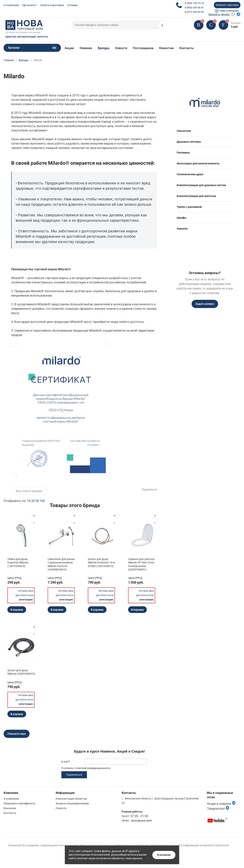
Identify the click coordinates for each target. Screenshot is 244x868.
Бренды (104, 48)
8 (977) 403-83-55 (194, 12)
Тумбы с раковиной (189, 207)
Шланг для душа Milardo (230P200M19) (21, 672)
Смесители (184, 131)
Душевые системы (189, 142)
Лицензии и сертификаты (19, 803)
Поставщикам (143, 48)
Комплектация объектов (71, 799)
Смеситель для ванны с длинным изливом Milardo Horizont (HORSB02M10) (61, 564)
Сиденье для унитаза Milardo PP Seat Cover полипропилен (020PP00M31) (141, 564)
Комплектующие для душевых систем (201, 185)
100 (42, 501)
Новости (121, 48)
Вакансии (10, 808)
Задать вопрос (205, 304)
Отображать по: (24, 501)
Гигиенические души (190, 174)
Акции (69, 48)
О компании (11, 5)
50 (37, 501)
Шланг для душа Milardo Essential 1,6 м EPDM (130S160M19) (101, 562)
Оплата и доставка (52, 5)
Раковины (183, 153)
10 (29, 501)
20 (33, 501)
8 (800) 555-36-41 (194, 8)
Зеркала (182, 229)
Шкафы (182, 218)
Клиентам (166, 48)
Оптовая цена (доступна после (24, 595)
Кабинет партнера (227, 5)
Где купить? (29, 5)
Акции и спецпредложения (72, 803)
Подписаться (74, 775)
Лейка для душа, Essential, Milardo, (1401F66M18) (18, 562)
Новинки (86, 48)
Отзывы (73, 5)
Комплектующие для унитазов (196, 196)
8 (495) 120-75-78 (194, 3)
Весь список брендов (29, 491)
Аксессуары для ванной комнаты (198, 163)
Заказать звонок (219, 14)
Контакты (187, 48)
